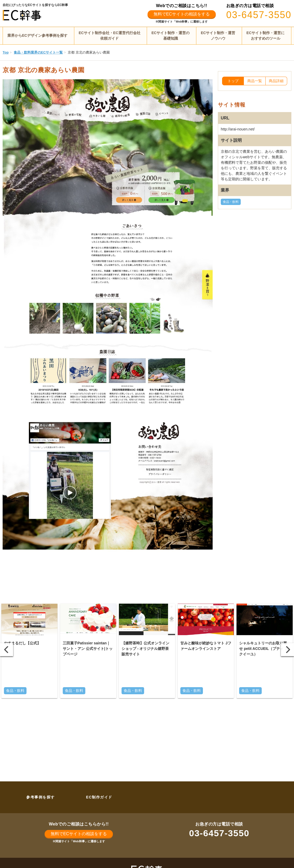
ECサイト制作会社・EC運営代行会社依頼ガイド (110, 36)
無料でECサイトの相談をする (182, 14)
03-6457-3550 (259, 15)
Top (6, 52)
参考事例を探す (41, 797)
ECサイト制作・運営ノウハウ (218, 36)
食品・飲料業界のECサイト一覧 (38, 52)
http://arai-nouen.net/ (238, 129)
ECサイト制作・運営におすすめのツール (266, 36)
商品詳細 (276, 81)
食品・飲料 (231, 202)
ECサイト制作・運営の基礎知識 (170, 36)
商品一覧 (255, 81)
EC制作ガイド (99, 797)
